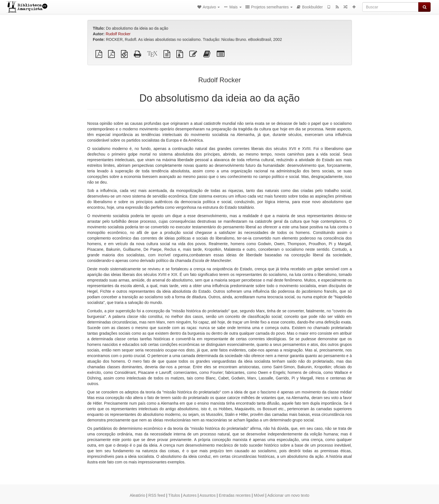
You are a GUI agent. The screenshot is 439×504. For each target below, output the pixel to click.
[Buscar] (390, 7)
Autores (190, 495)
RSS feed (157, 495)
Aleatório (137, 495)
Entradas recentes (235, 495)
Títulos (174, 495)
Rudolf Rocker (118, 34)
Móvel (259, 495)
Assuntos (208, 495)
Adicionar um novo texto (288, 495)
